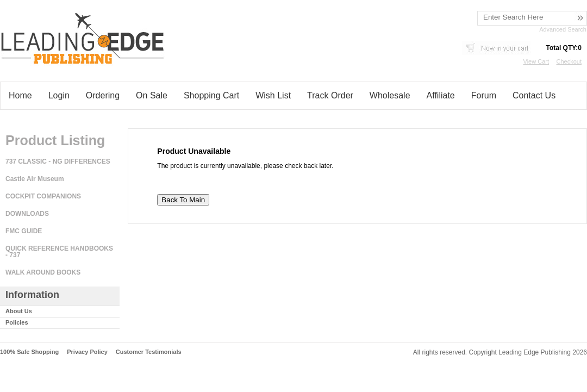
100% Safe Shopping (29, 352)
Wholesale (390, 95)
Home (20, 95)
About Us (19, 311)
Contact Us (534, 95)
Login (59, 95)
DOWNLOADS (27, 214)
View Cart (536, 61)
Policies (17, 322)
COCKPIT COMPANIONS (43, 196)
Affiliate (441, 95)
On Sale (152, 95)
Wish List (273, 95)
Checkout (569, 61)
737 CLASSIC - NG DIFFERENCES (58, 161)
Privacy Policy (87, 352)
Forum (484, 95)
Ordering (103, 95)
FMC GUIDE (24, 231)
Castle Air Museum (35, 179)
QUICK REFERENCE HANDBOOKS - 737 (59, 252)
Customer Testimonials (149, 352)
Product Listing (55, 140)
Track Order (330, 95)
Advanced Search (563, 29)
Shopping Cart (211, 95)
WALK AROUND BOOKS (43, 272)
